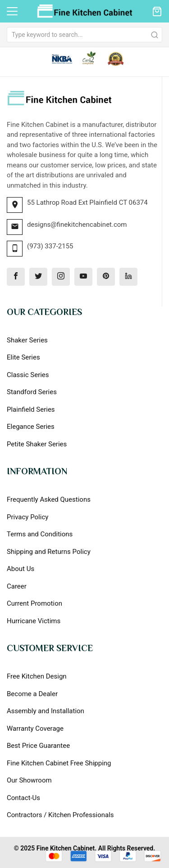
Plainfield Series (31, 409)
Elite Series (23, 357)
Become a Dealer (32, 694)
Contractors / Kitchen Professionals (60, 815)
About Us (21, 569)
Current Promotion (34, 603)
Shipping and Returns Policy (49, 552)
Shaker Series (27, 340)
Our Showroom (29, 780)
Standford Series (32, 392)
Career (17, 586)
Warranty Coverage (35, 729)
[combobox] (84, 35)
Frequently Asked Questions (49, 499)
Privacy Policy (27, 517)
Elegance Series (31, 427)
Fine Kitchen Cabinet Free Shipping (59, 763)
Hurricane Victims (34, 621)
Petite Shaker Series (37, 444)
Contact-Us (23, 798)
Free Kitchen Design (37, 676)
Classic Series (28, 375)
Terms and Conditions (40, 534)
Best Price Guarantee (38, 746)
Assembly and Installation (46, 711)
